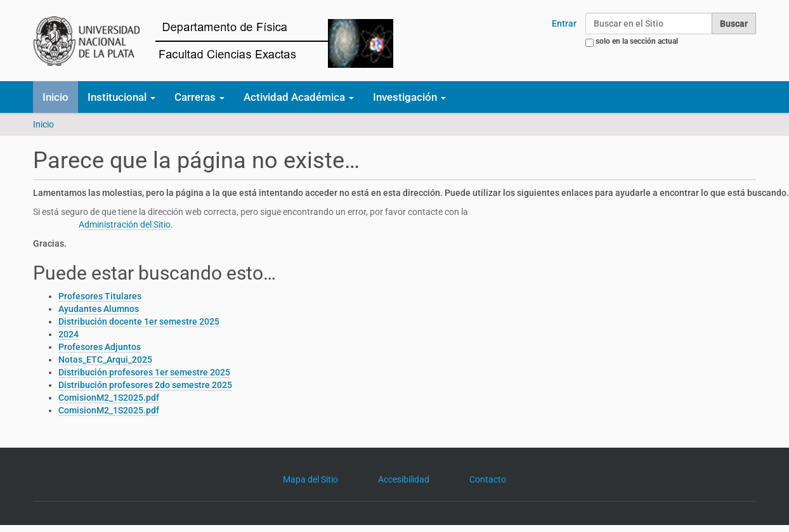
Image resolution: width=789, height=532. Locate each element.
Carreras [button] (199, 97)
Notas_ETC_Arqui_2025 (105, 360)
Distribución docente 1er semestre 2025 (139, 321)
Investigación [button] (409, 97)
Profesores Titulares (100, 296)
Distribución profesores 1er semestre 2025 (144, 372)
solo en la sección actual (637, 41)
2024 (68, 334)
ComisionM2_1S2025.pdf (109, 398)
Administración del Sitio (125, 224)
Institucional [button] (121, 97)
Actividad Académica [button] (299, 97)
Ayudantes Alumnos (99, 309)
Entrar (564, 23)
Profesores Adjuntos (100, 347)
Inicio (55, 97)
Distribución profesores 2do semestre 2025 (145, 385)
